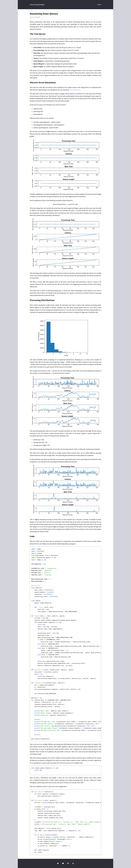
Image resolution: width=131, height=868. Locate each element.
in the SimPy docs (75, 90)
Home (99, 5)
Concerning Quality (37, 5)
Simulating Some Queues (44, 14)
